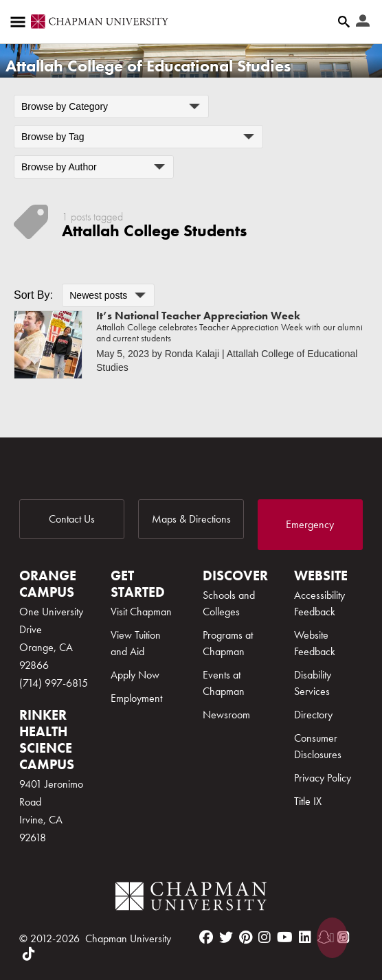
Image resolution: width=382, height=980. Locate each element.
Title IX (308, 801)
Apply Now (135, 675)
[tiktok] (29, 954)
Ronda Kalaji (192, 354)
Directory (313, 715)
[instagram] (265, 937)
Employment (136, 698)
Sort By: (33, 295)
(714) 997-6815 (54, 683)
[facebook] (206, 937)
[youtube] (285, 937)
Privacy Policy (323, 778)
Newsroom (226, 715)
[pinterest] (246, 937)
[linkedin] (305, 937)
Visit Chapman (141, 612)
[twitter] (226, 937)
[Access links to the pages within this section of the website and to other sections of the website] (21, 22)
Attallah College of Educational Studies (148, 66)
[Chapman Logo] (191, 899)
